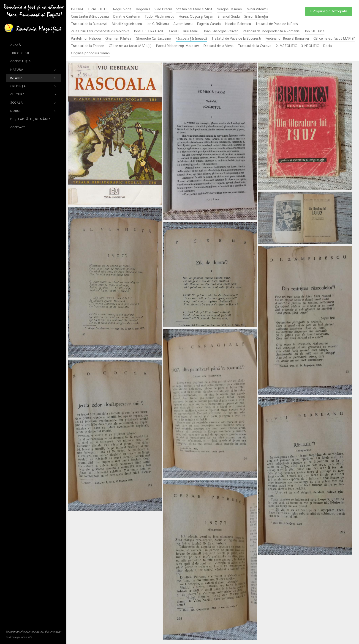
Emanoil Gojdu (229, 17)
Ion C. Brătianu (158, 24)
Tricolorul (20, 53)
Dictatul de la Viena (219, 46)
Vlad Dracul (163, 10)
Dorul (33, 111)
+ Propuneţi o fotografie (329, 11)
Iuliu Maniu (191, 32)
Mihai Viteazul (257, 10)
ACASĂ (16, 45)
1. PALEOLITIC (98, 10)
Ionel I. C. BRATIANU (149, 32)
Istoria (33, 78)
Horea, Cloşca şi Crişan (196, 17)
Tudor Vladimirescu (159, 17)
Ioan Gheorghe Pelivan (221, 32)
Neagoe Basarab (229, 10)
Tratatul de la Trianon (88, 46)
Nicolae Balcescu (238, 24)
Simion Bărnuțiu (256, 17)
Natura (33, 70)
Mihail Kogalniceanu (127, 24)
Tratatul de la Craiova (255, 46)
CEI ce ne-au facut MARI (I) (334, 39)
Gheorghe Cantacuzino (153, 39)
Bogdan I (143, 10)
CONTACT (18, 128)
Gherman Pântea (118, 39)
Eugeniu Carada (209, 24)
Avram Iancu (183, 24)
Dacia (328, 46)
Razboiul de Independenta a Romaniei (272, 32)
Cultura (33, 95)
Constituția (21, 62)
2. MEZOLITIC (286, 46)
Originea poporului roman (90, 54)
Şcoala (33, 103)
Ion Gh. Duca (315, 32)
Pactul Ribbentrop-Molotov (178, 46)
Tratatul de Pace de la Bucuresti (236, 39)
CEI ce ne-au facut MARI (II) (130, 46)
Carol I (174, 32)
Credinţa (33, 86)
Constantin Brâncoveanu (90, 17)
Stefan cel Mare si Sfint (194, 10)
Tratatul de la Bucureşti (89, 24)
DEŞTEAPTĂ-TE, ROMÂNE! (30, 119)
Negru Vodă (122, 10)
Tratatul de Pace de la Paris (277, 24)
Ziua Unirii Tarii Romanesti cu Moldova (100, 32)
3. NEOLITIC (310, 46)
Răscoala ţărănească (191, 39)
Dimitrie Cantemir (127, 17)
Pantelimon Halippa (86, 39)
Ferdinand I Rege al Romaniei (287, 39)
